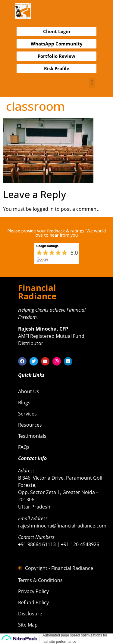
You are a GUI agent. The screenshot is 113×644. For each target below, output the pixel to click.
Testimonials (32, 436)
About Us (29, 391)
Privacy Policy (33, 591)
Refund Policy (33, 602)
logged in (43, 209)
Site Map (28, 625)
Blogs (24, 403)
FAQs (24, 447)
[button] (92, 83)
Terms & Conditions (40, 580)
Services (27, 414)
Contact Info (32, 458)
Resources (30, 425)
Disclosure (30, 614)
